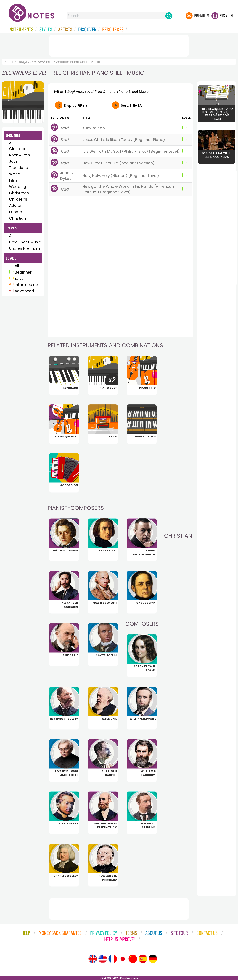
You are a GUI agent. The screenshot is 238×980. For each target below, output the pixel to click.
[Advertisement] (119, 45)
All (11, 143)
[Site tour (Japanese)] (123, 959)
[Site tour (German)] (153, 959)
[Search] (169, 16)
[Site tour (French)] (113, 959)
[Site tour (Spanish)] (143, 959)
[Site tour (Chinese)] (133, 959)
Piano (8, 62)
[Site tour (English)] (93, 959)
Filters (76, 105)
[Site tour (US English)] (103, 959)
